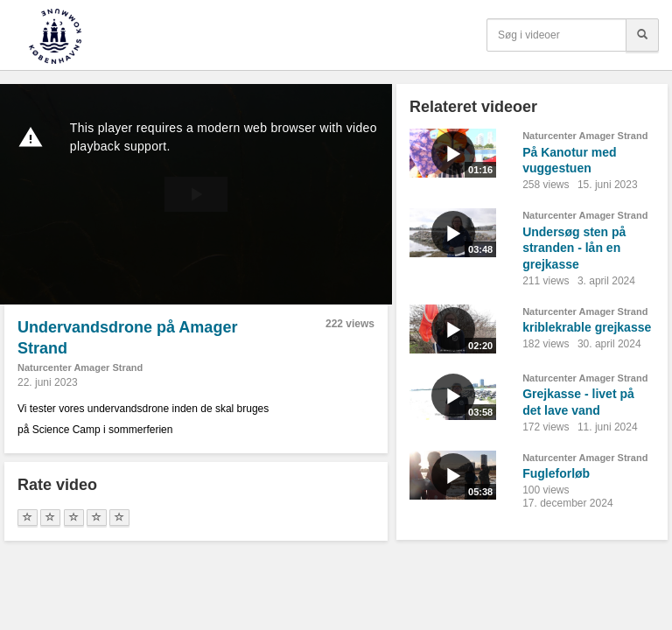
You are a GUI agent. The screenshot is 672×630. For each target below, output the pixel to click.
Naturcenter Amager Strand (80, 367)
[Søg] (642, 35)
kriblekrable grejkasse (587, 327)
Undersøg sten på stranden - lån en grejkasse (574, 248)
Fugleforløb (556, 473)
